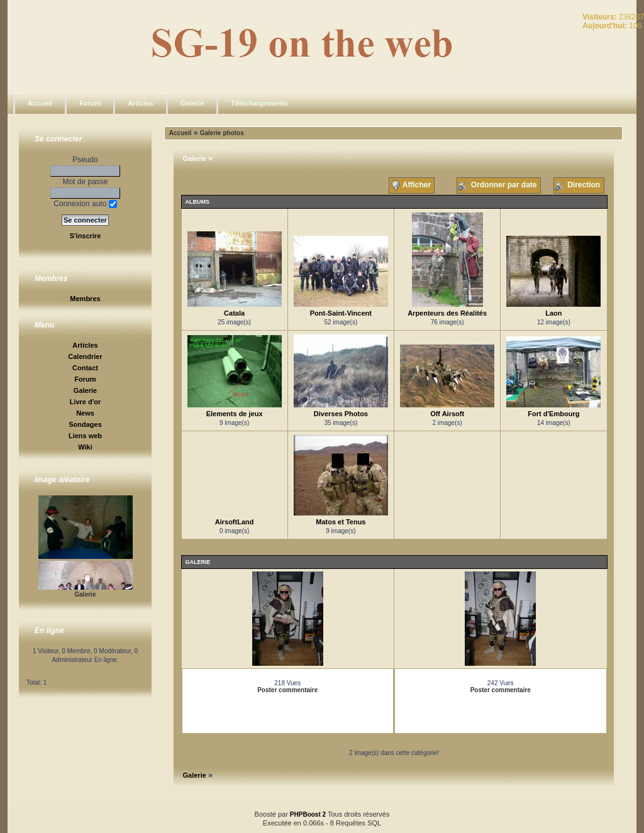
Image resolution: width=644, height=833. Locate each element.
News (85, 413)
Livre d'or (86, 402)
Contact (85, 368)
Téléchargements (259, 103)
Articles (140, 103)
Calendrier (85, 356)
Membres (85, 299)
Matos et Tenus (341, 522)
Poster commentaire (287, 690)
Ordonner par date (498, 185)
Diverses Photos (341, 414)
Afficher (412, 185)
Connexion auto (85, 204)
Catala (234, 313)
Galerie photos (222, 133)
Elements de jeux (235, 414)
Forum (90, 103)
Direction (579, 185)
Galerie (192, 103)
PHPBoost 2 (308, 814)
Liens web (85, 436)
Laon (553, 313)
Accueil (40, 103)
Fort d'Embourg (553, 414)
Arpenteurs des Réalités (447, 313)
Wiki (85, 447)
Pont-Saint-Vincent (341, 313)
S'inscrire (86, 236)
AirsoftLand (235, 522)
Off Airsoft (447, 414)
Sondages (85, 424)
